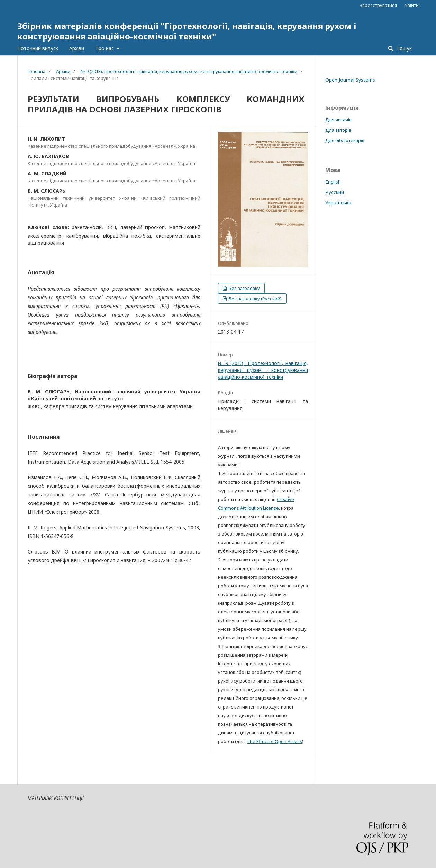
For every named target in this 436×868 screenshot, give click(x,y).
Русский (335, 192)
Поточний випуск (38, 48)
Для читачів (338, 120)
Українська (338, 203)
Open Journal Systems (350, 80)
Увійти (412, 5)
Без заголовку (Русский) (255, 299)
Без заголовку (244, 288)
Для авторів (338, 130)
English (333, 182)
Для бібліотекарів (345, 140)
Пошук (403, 48)
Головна (37, 71)
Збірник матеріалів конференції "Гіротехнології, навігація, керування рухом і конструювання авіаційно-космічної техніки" (187, 31)
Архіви (77, 48)
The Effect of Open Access (274, 741)
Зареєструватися (378, 5)
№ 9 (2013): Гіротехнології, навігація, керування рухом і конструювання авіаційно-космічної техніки (189, 71)
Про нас (105, 48)
